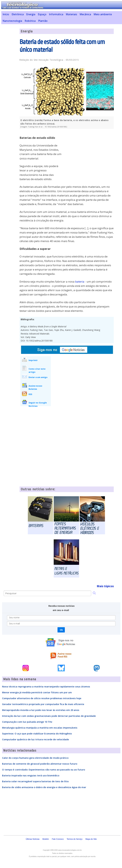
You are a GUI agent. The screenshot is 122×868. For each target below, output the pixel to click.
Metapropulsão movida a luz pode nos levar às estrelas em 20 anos (41, 710)
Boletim (46, 839)
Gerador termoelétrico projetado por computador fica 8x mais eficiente (43, 704)
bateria (80, 282)
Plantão (43, 21)
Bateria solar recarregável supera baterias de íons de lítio (35, 781)
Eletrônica (18, 14)
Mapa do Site (91, 839)
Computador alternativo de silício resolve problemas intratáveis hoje (42, 698)
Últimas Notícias (33, 839)
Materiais (71, 14)
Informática (56, 14)
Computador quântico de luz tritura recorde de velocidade (36, 739)
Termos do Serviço (75, 839)
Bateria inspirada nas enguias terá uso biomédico (31, 775)
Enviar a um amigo (38, 377)
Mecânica (85, 14)
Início (6, 14)
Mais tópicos (105, 586)
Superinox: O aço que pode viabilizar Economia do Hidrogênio (37, 733)
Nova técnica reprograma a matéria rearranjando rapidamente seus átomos (46, 686)
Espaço (42, 14)
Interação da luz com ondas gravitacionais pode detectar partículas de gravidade (49, 716)
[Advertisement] (90, 153)
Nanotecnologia (12, 21)
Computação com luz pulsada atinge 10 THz (27, 722)
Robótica (30, 21)
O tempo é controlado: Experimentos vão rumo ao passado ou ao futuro (44, 770)
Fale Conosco (58, 839)
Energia (31, 14)
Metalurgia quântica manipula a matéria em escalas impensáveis (40, 728)
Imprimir (33, 360)
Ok (61, 630)
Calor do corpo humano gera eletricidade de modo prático (35, 758)
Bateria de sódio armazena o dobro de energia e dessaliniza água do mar (44, 787)
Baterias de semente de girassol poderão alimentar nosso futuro (40, 764)
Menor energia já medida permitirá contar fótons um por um (37, 692)
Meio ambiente (103, 14)
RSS (30, 394)
